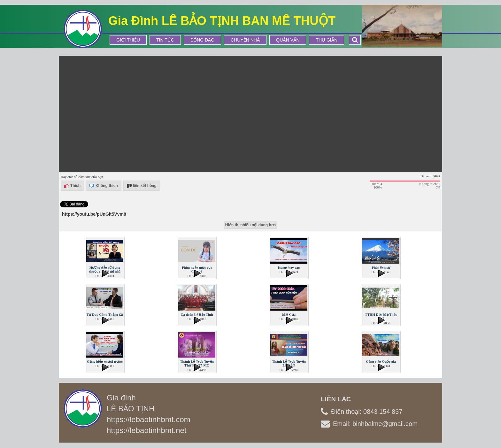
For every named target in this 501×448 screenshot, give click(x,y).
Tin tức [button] (165, 40)
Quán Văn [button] (288, 40)
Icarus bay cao (289, 267)
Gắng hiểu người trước (105, 361)
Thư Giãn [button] (327, 40)
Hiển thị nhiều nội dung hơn (250, 225)
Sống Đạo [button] (202, 40)
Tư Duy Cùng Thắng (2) (105, 314)
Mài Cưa (289, 314)
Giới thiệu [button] (128, 40)
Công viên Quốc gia (381, 361)
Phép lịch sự (381, 267)
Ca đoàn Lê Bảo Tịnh (197, 314)
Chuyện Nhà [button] (245, 40)
